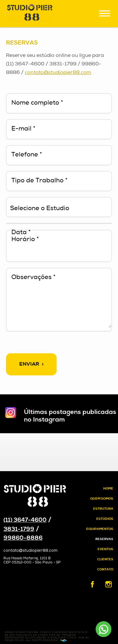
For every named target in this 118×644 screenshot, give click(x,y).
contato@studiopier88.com (58, 73)
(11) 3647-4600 (25, 520)
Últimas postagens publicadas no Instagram (70, 416)
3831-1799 (19, 529)
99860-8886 (23, 538)
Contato (105, 570)
